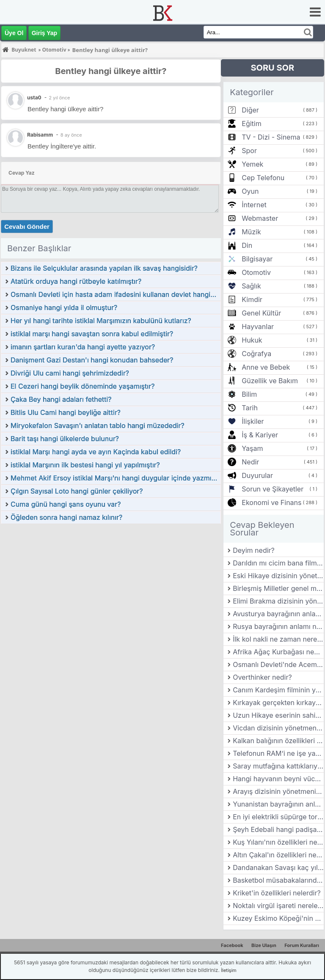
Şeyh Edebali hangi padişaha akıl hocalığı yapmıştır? (278, 829)
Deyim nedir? (254, 550)
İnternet (254, 205)
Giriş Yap (44, 33)
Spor (249, 151)
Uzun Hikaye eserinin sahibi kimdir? (278, 715)
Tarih (250, 408)
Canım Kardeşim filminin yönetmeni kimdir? (278, 690)
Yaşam (252, 448)
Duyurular (257, 475)
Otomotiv (256, 272)
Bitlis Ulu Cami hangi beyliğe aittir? (66, 412)
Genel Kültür (261, 313)
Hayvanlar (258, 327)
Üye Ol (14, 33)
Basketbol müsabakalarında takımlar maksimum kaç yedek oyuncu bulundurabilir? (278, 880)
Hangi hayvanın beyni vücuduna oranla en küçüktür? (278, 779)
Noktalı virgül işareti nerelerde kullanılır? (278, 906)
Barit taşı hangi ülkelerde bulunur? (65, 439)
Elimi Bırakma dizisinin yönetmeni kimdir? (278, 601)
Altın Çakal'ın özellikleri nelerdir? (278, 855)
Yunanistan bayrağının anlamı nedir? (278, 804)
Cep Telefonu (263, 178)
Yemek (252, 164)
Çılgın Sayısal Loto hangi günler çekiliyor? (77, 491)
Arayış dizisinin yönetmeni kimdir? (278, 791)
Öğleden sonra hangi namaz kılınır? (66, 517)
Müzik (251, 232)
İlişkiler (253, 421)
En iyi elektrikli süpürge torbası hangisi (278, 817)
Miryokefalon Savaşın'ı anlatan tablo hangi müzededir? (98, 425)
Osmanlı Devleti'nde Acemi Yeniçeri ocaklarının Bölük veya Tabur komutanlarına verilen (278, 664)
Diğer (250, 110)
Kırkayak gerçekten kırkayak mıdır (278, 703)
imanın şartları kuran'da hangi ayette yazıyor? (83, 347)
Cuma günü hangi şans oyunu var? (66, 504)
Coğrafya (256, 354)
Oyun (250, 191)
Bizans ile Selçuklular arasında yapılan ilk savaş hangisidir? (104, 268)
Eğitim (251, 124)
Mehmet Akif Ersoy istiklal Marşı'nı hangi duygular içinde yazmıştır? (116, 478)
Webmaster (260, 218)
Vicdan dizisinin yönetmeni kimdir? (278, 728)
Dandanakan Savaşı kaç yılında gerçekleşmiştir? (278, 867)
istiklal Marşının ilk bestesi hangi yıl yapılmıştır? (85, 465)
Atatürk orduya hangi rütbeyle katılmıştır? (76, 281)
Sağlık (251, 286)
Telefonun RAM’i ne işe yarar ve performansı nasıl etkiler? (278, 753)
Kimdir (252, 299)
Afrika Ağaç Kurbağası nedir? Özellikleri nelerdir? (278, 652)
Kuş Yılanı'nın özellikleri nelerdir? (278, 842)
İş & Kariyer (260, 435)
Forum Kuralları (302, 945)
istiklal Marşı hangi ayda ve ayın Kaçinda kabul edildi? (96, 452)
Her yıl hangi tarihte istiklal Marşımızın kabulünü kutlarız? (101, 321)
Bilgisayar (257, 259)
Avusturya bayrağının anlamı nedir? (278, 614)
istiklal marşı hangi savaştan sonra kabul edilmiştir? (92, 334)
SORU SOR (272, 68)
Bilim (249, 394)
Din (247, 245)
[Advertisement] (111, 588)
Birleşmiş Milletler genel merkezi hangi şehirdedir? (278, 588)
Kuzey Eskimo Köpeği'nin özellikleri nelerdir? (278, 918)
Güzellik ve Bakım (270, 381)
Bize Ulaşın (264, 945)
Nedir (250, 462)
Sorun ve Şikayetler (273, 489)
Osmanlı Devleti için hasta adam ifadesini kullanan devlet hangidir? (116, 294)
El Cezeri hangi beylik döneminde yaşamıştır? (83, 386)
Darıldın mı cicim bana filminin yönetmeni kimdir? (278, 563)
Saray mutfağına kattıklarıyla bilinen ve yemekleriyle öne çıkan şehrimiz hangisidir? (278, 766)
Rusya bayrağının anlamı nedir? (278, 626)
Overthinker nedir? (262, 677)
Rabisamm (40, 135)
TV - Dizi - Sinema (271, 137)
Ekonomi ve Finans (271, 502)
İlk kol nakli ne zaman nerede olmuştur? (278, 639)
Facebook (232, 945)
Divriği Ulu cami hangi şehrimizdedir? (70, 373)
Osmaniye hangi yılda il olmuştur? (64, 307)
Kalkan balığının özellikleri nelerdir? (278, 741)
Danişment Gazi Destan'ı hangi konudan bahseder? (92, 360)
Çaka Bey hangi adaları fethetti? (61, 399)
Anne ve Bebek (266, 367)
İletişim (229, 970)
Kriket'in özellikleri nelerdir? (277, 893)
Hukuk (252, 340)
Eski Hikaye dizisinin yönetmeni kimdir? (278, 576)
